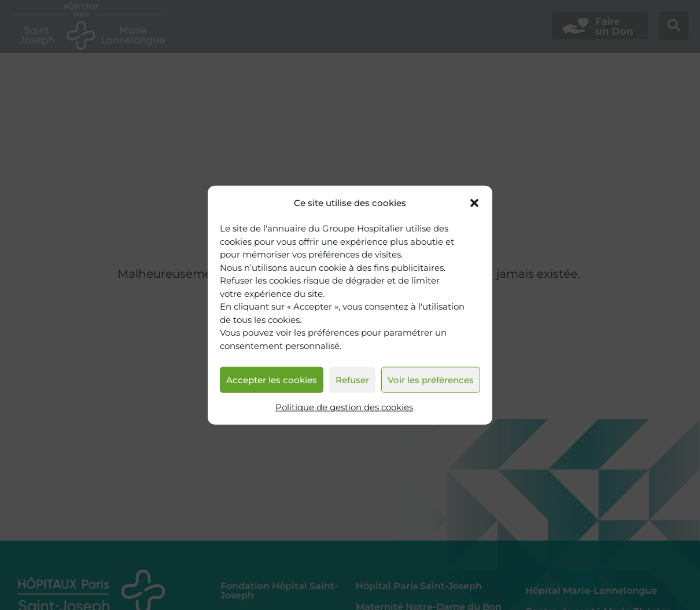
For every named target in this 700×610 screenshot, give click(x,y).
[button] (474, 203)
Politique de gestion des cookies (344, 407)
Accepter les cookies (272, 380)
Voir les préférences (431, 380)
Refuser (352, 380)
